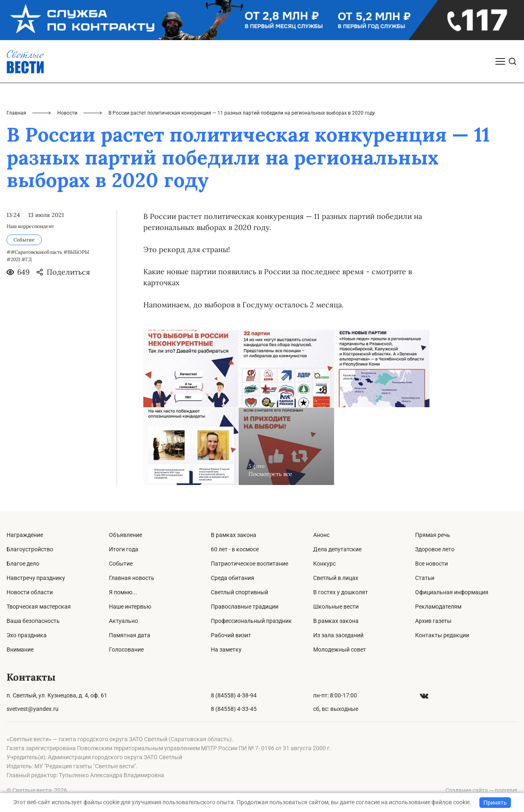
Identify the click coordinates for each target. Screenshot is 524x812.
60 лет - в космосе (235, 549)
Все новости (431, 564)
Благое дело (23, 564)
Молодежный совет (340, 650)
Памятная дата (130, 635)
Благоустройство (30, 549)
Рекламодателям (438, 607)
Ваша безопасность (33, 621)
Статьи (425, 578)
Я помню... (123, 592)
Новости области (30, 592)
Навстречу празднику (36, 578)
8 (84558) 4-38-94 (234, 695)
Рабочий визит (231, 635)
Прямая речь (433, 535)
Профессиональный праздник (251, 621)
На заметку (226, 650)
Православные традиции (245, 607)
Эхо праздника (27, 635)
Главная (16, 113)
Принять (495, 803)
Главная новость (132, 578)
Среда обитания (233, 578)
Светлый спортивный (239, 592)
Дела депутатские (337, 549)
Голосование (126, 650)
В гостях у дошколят (341, 592)
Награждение (25, 535)
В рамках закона (234, 535)
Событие (121, 564)
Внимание (20, 650)
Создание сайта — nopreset (481, 790)
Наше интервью (130, 607)
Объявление (125, 535)
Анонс (321, 535)
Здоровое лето (435, 549)
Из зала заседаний (338, 635)
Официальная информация (452, 592)
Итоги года (124, 549)
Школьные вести (336, 607)
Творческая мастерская (39, 607)
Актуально (123, 621)
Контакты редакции (442, 635)
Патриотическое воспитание (250, 564)
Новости (67, 113)
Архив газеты (433, 621)
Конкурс (324, 564)
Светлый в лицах (336, 578)
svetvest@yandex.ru (33, 709)
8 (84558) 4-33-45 (234, 709)
